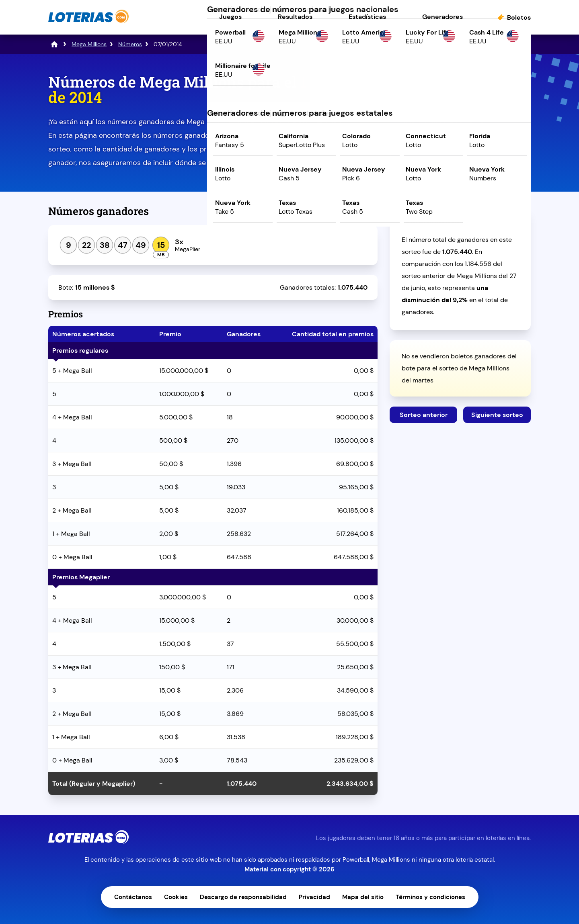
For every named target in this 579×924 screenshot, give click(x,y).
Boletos (519, 17)
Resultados (295, 17)
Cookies (176, 897)
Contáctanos (133, 897)
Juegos (230, 17)
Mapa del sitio (363, 897)
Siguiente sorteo (497, 415)
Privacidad (314, 897)
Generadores (442, 17)
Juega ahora (460, 143)
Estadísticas (367, 17)
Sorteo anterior (424, 415)
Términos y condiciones (430, 897)
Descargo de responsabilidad (243, 897)
